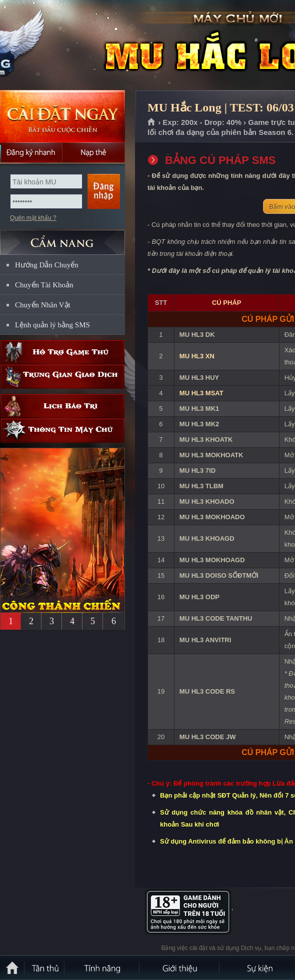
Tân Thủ (45, 968)
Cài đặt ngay (62, 116)
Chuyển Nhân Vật (43, 305)
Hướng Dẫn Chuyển (47, 265)
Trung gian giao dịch (62, 377)
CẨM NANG (62, 238)
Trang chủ (152, 122)
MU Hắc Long (72, 45)
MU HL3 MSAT (201, 393)
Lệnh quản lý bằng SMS (52, 325)
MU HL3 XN (197, 356)
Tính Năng (102, 968)
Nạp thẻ (94, 152)
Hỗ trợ (62, 352)
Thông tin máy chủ (62, 431)
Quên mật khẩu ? (33, 218)
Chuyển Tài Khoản (44, 285)
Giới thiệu (180, 968)
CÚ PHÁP (227, 303)
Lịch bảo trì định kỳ (62, 406)
